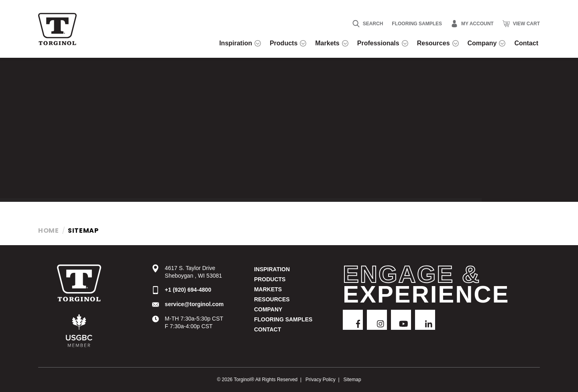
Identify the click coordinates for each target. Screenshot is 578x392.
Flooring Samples (417, 24)
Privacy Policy (321, 380)
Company (268, 309)
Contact (268, 329)
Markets (268, 289)
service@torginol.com (194, 304)
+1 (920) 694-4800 (188, 290)
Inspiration (272, 269)
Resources (272, 299)
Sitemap (352, 380)
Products (270, 279)
